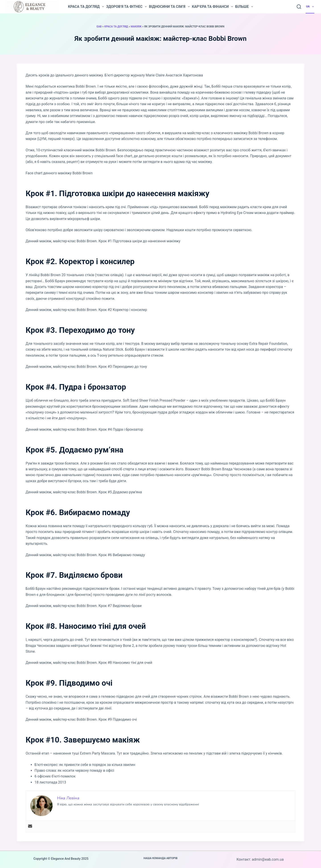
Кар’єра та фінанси (213, 7)
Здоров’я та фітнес (126, 7)
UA (310, 7)
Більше (244, 7)
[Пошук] (299, 7)
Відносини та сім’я (169, 7)
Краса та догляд (86, 7)
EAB (99, 27)
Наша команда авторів (161, 858)
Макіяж (136, 27)
